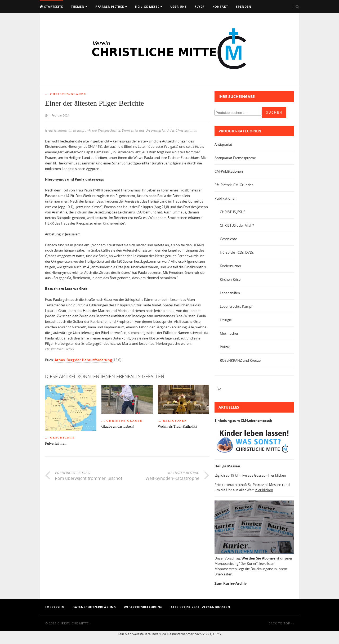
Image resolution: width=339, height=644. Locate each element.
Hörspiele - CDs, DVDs (237, 252)
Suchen (274, 112)
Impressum (55, 607)
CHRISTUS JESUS (233, 212)
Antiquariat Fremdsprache (235, 158)
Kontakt (220, 6)
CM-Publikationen (229, 171)
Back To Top (281, 623)
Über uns (179, 6)
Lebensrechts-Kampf (236, 306)
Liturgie (226, 320)
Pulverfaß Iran (56, 443)
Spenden (244, 6)
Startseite (51, 6)
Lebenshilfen (230, 293)
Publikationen (226, 198)
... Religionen (173, 421)
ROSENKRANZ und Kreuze (240, 360)
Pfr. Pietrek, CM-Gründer (234, 185)
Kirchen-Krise (230, 279)
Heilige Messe (147, 6)
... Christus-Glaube (66, 94)
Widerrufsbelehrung (143, 607)
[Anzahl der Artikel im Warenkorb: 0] (219, 389)
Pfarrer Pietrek (110, 6)
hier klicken (277, 475)
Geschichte (228, 239)
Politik (225, 347)
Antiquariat (223, 144)
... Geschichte (60, 437)
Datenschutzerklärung (94, 607)
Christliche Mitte (73, 623)
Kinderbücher (231, 266)
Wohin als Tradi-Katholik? (178, 426)
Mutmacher (229, 333)
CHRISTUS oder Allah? (237, 225)
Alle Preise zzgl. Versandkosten (200, 607)
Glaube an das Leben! (118, 426)
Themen (78, 6)
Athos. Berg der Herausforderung (83, 360)
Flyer (200, 6)
